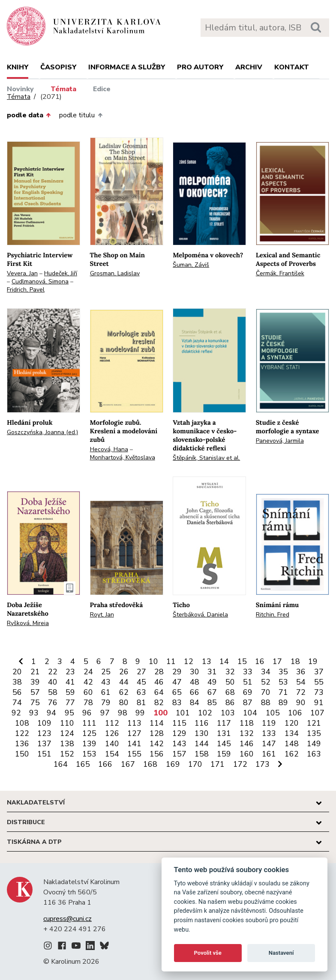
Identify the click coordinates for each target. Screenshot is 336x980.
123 (44, 733)
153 (89, 754)
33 (248, 672)
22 (53, 672)
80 (124, 703)
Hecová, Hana (109, 449)
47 (177, 682)
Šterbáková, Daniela (200, 615)
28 (159, 672)
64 (159, 692)
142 (157, 744)
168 (150, 764)
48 (195, 682)
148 (292, 744)
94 (51, 713)
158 (202, 754)
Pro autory (200, 67)
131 (224, 733)
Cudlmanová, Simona (40, 281)
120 (292, 723)
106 (295, 713)
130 (202, 733)
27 (141, 672)
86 (230, 703)
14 (224, 661)
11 (171, 661)
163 (314, 754)
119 (269, 723)
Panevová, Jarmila (280, 441)
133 (269, 733)
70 (266, 692)
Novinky (20, 89)
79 (106, 703)
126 (112, 733)
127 (134, 733)
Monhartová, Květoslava (123, 457)
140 (112, 744)
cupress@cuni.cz (67, 919)
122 (22, 733)
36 (301, 672)
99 (140, 713)
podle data (29, 115)
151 (44, 754)
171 (217, 764)
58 (53, 692)
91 (319, 703)
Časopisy (58, 67)
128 (157, 733)
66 (195, 692)
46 (159, 682)
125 (89, 733)
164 (61, 764)
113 (134, 723)
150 (22, 754)
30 (195, 672)
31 (212, 672)
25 (106, 672)
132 (247, 733)
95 (69, 713)
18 (295, 661)
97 (105, 713)
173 (262, 764)
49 (212, 682)
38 (17, 682)
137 (44, 744)
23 (70, 672)
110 (67, 723)
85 (212, 703)
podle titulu (81, 115)
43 (106, 682)
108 (22, 723)
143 (179, 744)
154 (112, 754)
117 (224, 723)
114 (157, 723)
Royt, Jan (102, 615)
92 (16, 713)
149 (314, 744)
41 (70, 682)
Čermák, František (280, 273)
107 (317, 713)
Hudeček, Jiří (61, 273)
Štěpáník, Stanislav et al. (206, 458)
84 (195, 703)
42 (88, 682)
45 (141, 682)
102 (205, 713)
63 (141, 692)
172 (240, 764)
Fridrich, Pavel (26, 290)
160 (247, 754)
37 (319, 672)
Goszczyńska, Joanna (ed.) (42, 432)
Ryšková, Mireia (28, 623)
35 (283, 672)
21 (35, 672)
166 (105, 764)
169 (173, 764)
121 (314, 723)
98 (123, 713)
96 (87, 713)
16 (260, 661)
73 (319, 692)
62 (124, 692)
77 (70, 703)
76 (53, 703)
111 (89, 723)
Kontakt (292, 67)
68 (230, 692)
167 (128, 764)
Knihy (18, 67)
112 (112, 723)
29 (177, 672)
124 (67, 733)
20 (17, 672)
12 (189, 661)
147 (269, 744)
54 (301, 682)
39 (35, 682)
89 (283, 703)
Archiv (249, 67)
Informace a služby (127, 67)
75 (35, 703)
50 (230, 682)
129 (179, 733)
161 (269, 754)
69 (248, 692)
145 (224, 744)
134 (292, 733)
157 (179, 754)
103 (228, 713)
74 (17, 703)
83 (177, 703)
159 (224, 754)
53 (283, 682)
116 (202, 723)
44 (124, 682)
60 (88, 692)
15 (242, 661)
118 (247, 723)
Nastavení (281, 953)
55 (319, 682)
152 (67, 754)
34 (266, 672)
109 (44, 723)
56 (17, 692)
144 (202, 744)
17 (277, 661)
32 (230, 672)
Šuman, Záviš (191, 265)
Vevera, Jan (22, 273)
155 (134, 754)
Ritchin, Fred (273, 615)
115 (179, 723)
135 (314, 733)
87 (248, 703)
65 (177, 692)
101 (183, 713)
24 (88, 672)
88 (266, 703)
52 (266, 682)
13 (207, 661)
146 (247, 744)
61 (106, 692)
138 (67, 744)
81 (141, 703)
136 (22, 744)
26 (124, 672)
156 (157, 754)
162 (292, 754)
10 (153, 661)
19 (313, 661)
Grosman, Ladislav (115, 273)
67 (212, 692)
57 (35, 692)
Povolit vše (208, 953)
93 (34, 713)
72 (301, 692)
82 (159, 703)
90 (301, 703)
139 (89, 744)
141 (134, 744)
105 (273, 713)
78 (88, 703)
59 (70, 692)
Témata (63, 89)
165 (83, 764)
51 (248, 682)
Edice (102, 89)
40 (53, 682)
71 (283, 692)
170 (195, 764)
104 (250, 713)
